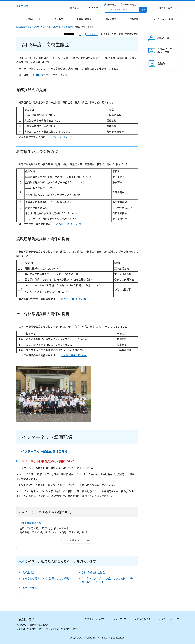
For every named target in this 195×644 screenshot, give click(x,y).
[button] (73, 8)
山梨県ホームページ (167, 8)
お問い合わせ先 (143, 619)
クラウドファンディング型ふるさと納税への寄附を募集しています (107, 580)
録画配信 (38, 75)
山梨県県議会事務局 (30, 523)
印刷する (93, 34)
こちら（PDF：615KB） (74, 299)
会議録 (161, 63)
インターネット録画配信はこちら (44, 451)
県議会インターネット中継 (166, 51)
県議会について (34, 27)
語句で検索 (112, 5)
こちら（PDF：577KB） (64, 137)
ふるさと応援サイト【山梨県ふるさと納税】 (47, 578)
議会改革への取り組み (52, 27)
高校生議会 (68, 27)
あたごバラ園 (30, 588)
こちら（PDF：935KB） (69, 224)
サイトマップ (120, 619)
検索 (143, 10)
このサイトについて (95, 619)
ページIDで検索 (130, 5)
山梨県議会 (21, 27)
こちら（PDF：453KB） (74, 355)
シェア (80, 35)
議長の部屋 (163, 38)
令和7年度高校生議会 (93, 572)
